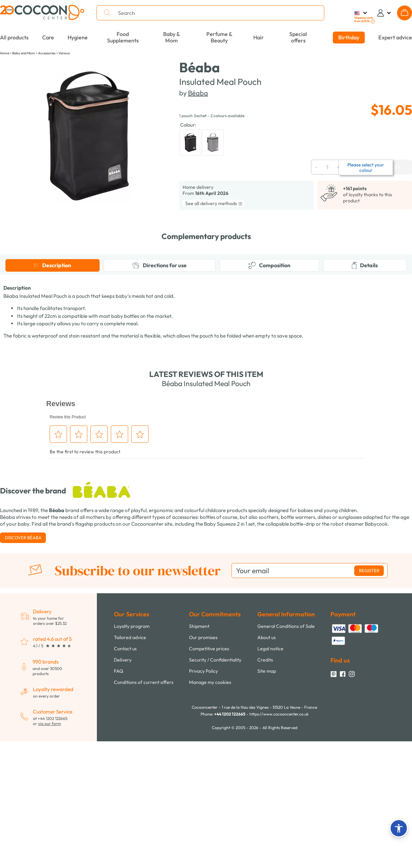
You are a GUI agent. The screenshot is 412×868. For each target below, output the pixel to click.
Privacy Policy (203, 800)
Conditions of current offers (144, 811)
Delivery (123, 789)
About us (267, 766)
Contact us (125, 778)
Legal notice (270, 778)
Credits (265, 789)
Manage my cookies (210, 811)
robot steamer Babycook (359, 653)
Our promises (203, 766)
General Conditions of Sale (286, 755)
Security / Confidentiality (215, 789)
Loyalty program (132, 755)
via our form (49, 853)
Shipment (199, 755)
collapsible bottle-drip (290, 653)
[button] (399, 828)
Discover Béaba (23, 667)
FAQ (118, 800)
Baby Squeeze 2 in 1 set (229, 653)
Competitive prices (209, 778)
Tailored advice (130, 766)
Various (64, 53)
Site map (267, 800)
